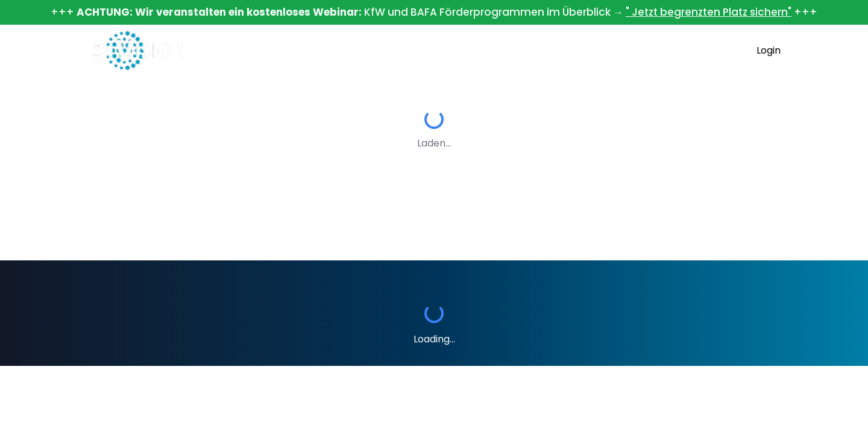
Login (769, 50)
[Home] (137, 51)
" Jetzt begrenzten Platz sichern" (709, 12)
